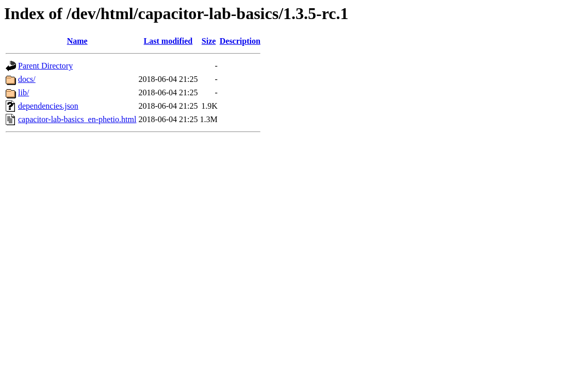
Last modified (168, 41)
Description (240, 41)
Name (77, 41)
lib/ (23, 92)
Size (209, 41)
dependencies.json (48, 106)
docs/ (27, 79)
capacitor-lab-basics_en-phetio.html (77, 119)
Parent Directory (45, 66)
